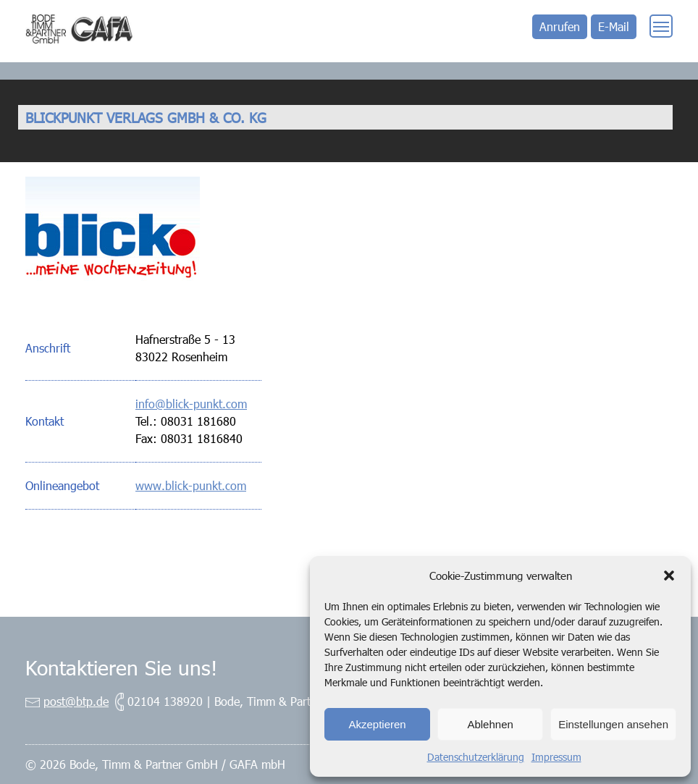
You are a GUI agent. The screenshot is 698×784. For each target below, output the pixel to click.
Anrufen (560, 26)
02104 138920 (165, 701)
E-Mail (614, 26)
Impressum (556, 757)
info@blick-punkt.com (191, 404)
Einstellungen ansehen (613, 724)
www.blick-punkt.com (191, 485)
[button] (669, 576)
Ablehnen (490, 724)
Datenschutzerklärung (476, 757)
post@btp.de (76, 701)
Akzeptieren (377, 724)
